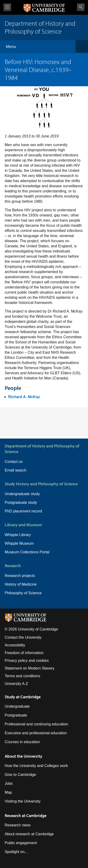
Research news (18, 825)
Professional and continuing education (36, 724)
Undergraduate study (22, 494)
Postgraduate (16, 715)
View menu (7, 7)
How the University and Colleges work (36, 766)
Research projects (20, 576)
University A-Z (16, 684)
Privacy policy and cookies (27, 661)
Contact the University (23, 637)
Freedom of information (24, 653)
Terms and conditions (22, 676)
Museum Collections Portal (27, 552)
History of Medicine (21, 584)
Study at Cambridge (23, 697)
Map (8, 792)
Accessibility (15, 645)
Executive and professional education (36, 733)
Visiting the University (23, 801)
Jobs (9, 783)
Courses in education (22, 742)
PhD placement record (23, 511)
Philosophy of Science (23, 593)
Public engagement (21, 843)
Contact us (14, 462)
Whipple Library (18, 535)
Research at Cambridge (26, 816)
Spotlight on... (16, 852)
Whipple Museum (19, 543)
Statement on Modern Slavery (30, 668)
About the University (23, 756)
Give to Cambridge (20, 775)
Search (81, 7)
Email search (15, 470)
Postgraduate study (21, 502)
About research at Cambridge (29, 834)
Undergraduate (17, 706)
